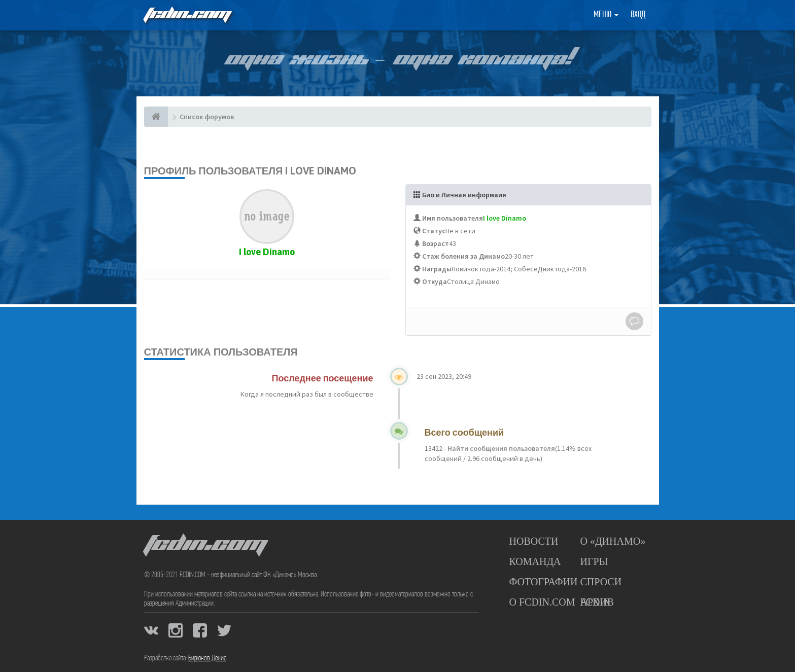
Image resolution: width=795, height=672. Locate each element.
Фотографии (544, 582)
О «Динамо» (613, 541)
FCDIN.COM (187, 15)
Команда (535, 561)
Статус (434, 231)
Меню (606, 15)
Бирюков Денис (207, 658)
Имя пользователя (453, 218)
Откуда (435, 281)
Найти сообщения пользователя (500, 448)
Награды (437, 269)
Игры (594, 561)
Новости (534, 541)
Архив (597, 602)
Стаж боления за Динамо (463, 256)
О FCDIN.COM (542, 602)
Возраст (436, 243)
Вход (638, 15)
